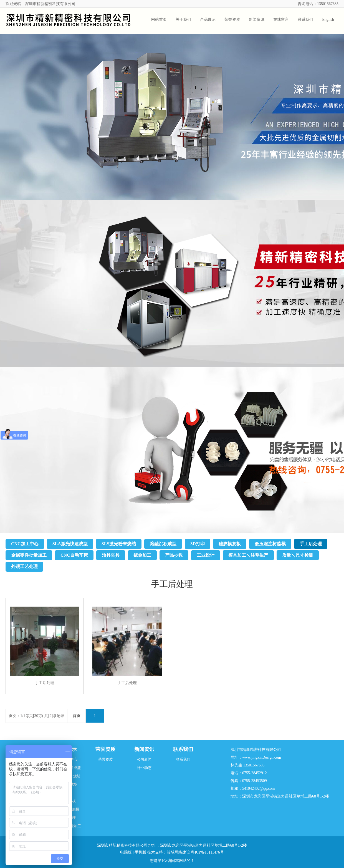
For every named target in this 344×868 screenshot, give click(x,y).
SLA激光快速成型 (70, 544)
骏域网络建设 (178, 852)
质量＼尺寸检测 (298, 555)
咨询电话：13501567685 (318, 4)
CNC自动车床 (74, 555)
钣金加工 (142, 555)
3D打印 (198, 544)
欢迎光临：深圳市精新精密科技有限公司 (41, 4)
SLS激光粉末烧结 (119, 544)
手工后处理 (311, 544)
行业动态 (144, 768)
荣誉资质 (105, 749)
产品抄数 (174, 555)
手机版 (140, 852)
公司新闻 (144, 759)
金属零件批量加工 (29, 555)
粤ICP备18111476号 (207, 852)
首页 (77, 716)
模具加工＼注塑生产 (248, 555)
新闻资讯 (144, 749)
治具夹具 (111, 555)
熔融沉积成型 (163, 544)
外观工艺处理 (24, 567)
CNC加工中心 (25, 544)
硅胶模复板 (230, 544)
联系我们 (183, 749)
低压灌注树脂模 (270, 544)
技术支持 (155, 852)
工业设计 (206, 555)
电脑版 (126, 852)
